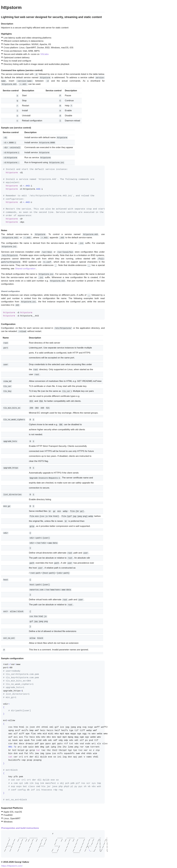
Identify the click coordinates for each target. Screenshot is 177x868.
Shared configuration (25, 268)
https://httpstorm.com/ (12, 864)
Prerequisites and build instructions (20, 826)
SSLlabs (45, 54)
